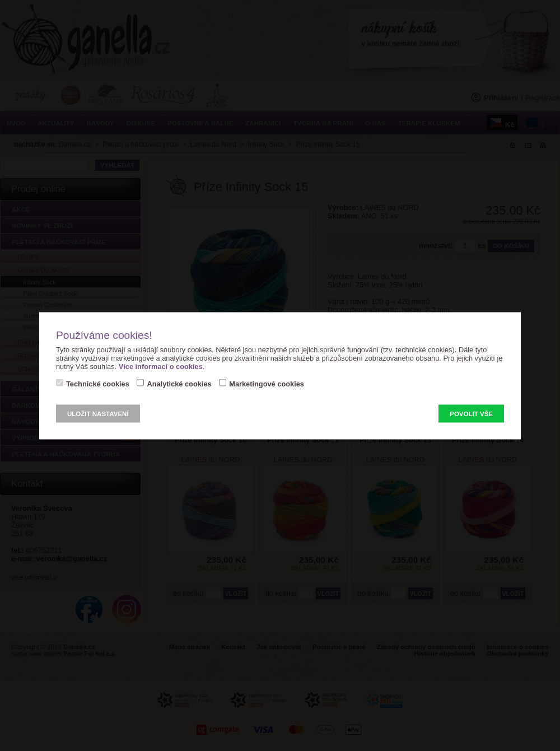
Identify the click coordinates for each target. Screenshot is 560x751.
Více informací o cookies (161, 366)
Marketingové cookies (267, 383)
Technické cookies (98, 383)
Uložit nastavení (98, 413)
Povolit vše (471, 413)
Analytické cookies (179, 383)
